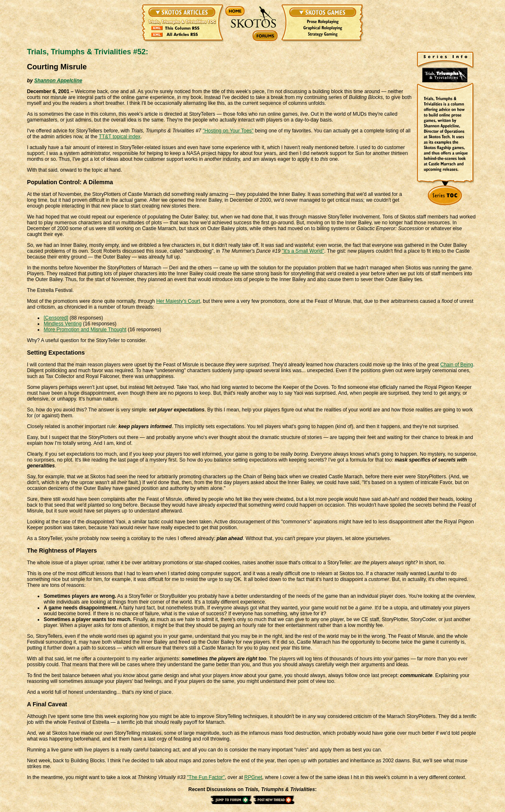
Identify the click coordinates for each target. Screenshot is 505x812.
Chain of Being (457, 365)
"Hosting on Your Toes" (228, 131)
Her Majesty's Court (178, 301)
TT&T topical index (120, 137)
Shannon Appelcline (58, 81)
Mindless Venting (62, 324)
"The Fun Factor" (206, 777)
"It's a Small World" (303, 251)
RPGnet (253, 777)
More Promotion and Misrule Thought (85, 330)
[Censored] (56, 318)
